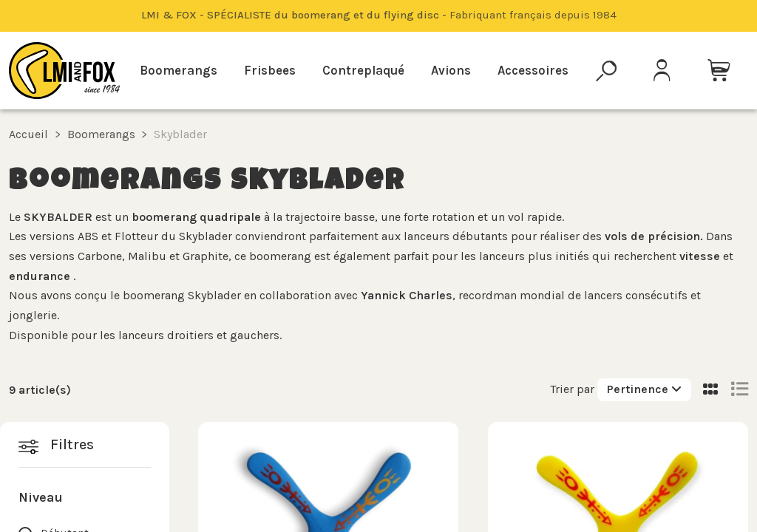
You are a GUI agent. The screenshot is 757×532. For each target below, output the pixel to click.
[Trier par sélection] (644, 389)
